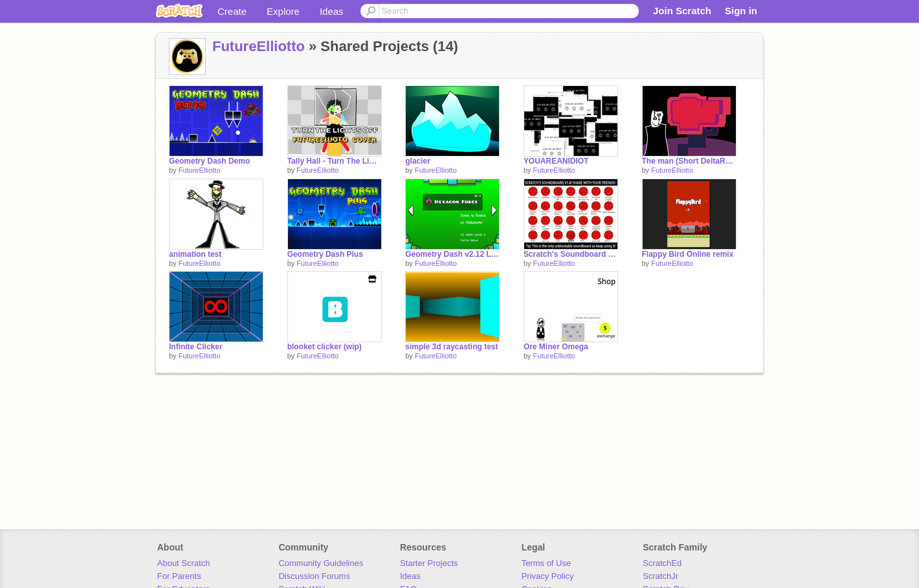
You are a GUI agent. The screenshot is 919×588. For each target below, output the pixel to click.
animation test (195, 254)
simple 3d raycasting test (451, 347)
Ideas (332, 11)
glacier (418, 161)
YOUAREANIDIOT (556, 161)
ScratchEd (662, 563)
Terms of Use (547, 563)
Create (232, 11)
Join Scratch (682, 11)
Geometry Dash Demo (209, 161)
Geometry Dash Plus (325, 254)
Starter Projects (429, 563)
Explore (283, 11)
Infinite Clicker (196, 347)
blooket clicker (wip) (325, 347)
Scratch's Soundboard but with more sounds (571, 254)
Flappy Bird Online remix (688, 254)
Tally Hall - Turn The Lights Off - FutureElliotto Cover (335, 161)
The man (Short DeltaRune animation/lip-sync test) (689, 161)
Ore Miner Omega (556, 347)
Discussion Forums (314, 576)
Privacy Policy (548, 576)
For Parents (179, 576)
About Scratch (184, 563)
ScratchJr (660, 576)
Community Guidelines (321, 563)
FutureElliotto (259, 46)
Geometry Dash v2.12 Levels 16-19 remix (452, 254)
